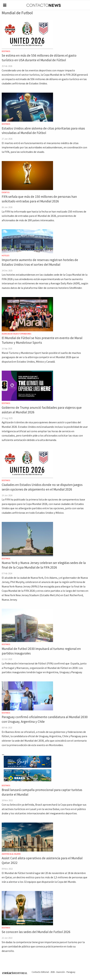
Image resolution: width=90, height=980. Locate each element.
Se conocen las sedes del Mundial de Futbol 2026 (36, 932)
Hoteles (5, 256)
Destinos (6, 51)
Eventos (6, 192)
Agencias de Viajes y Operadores (16, 334)
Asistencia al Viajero (11, 854)
